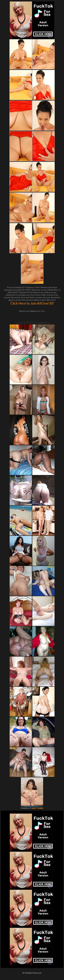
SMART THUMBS (37, 808)
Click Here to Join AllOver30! (32, 303)
